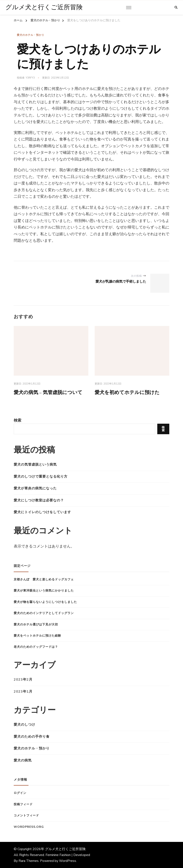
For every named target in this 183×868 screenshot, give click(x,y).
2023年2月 (23, 680)
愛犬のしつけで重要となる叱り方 (41, 477)
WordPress (68, 861)
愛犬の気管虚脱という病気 (35, 465)
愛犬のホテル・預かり (31, 35)
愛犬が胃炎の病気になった (35, 489)
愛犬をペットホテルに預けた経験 (37, 636)
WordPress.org (29, 827)
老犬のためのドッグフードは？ (36, 647)
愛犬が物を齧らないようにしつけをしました (45, 602)
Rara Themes (29, 861)
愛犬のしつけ (24, 725)
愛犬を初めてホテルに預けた (129, 392)
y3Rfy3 (30, 78)
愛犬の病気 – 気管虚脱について (50, 392)
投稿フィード (23, 804)
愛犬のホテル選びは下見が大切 (36, 624)
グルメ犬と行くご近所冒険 (44, 7)
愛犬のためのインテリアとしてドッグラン (44, 613)
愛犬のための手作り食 (32, 737)
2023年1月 (23, 692)
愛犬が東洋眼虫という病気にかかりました (44, 591)
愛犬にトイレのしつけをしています (42, 512)
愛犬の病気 (23, 760)
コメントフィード (26, 816)
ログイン (20, 793)
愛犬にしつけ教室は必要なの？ (39, 500)
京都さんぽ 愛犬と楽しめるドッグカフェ (44, 579)
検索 (17, 420)
